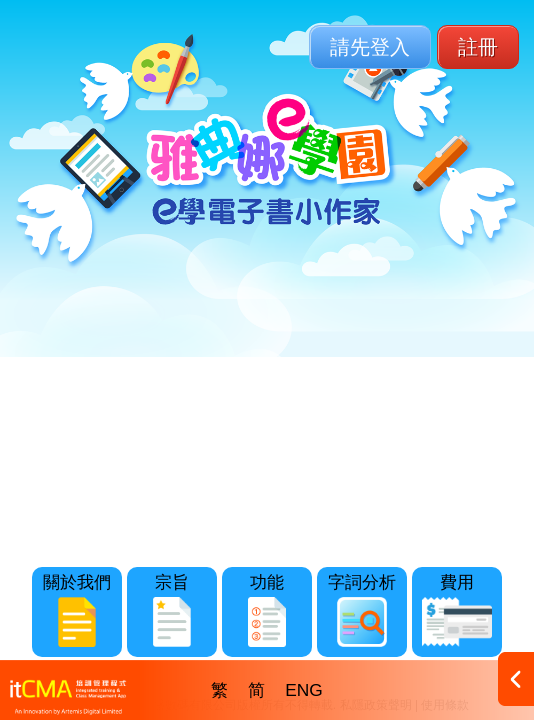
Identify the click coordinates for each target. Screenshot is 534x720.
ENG (304, 690)
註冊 (478, 47)
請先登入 (370, 47)
